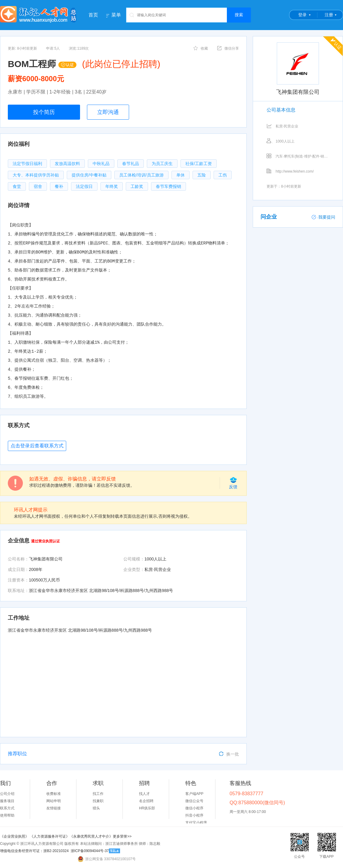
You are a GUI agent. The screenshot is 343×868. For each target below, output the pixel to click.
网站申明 (54, 801)
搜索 (239, 15)
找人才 (144, 794)
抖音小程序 (194, 815)
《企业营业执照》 (15, 836)
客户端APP (194, 794)
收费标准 (54, 794)
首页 (93, 15)
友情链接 (54, 808)
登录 (302, 15)
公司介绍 (7, 794)
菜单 (116, 15)
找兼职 (98, 801)
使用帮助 (7, 815)
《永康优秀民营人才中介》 (91, 836)
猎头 (96, 808)
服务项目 (7, 801)
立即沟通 (108, 112)
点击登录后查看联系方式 (37, 446)
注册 (329, 15)
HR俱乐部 (147, 808)
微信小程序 (194, 808)
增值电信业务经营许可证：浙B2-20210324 (34, 851)
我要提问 (323, 217)
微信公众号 (194, 801)
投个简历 (44, 112)
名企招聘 (146, 801)
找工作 (98, 794)
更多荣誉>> (122, 836)
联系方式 (7, 808)
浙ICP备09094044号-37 (90, 851)
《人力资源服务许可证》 (50, 836)
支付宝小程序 (196, 823)
